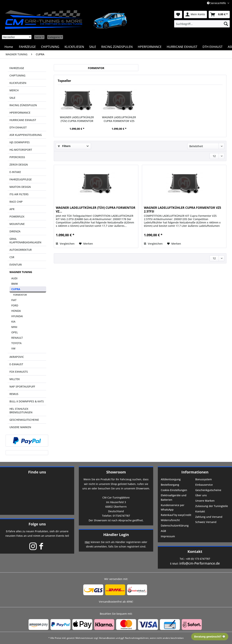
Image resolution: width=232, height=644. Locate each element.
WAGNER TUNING (21, 272)
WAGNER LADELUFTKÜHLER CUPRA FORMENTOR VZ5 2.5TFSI (119, 119)
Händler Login (116, 535)
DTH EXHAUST (18, 127)
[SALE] (93, 47)
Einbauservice (204, 485)
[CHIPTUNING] (50, 47)
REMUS (14, 394)
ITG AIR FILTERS (19, 194)
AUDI (14, 278)
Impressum (168, 536)
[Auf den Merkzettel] (86, 244)
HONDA (16, 311)
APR (12, 209)
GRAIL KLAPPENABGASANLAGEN (25, 241)
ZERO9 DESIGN (19, 165)
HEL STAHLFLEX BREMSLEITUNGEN (21, 411)
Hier (87, 542)
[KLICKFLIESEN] (74, 47)
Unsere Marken (205, 501)
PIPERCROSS (17, 157)
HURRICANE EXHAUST (23, 120)
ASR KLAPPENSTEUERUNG (26, 135)
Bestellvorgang (170, 485)
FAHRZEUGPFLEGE (21, 179)
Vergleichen (65, 244)
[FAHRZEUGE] (27, 47)
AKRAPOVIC (17, 357)
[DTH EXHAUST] (213, 47)
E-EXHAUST (16, 364)
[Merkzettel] (178, 14)
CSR (12, 257)
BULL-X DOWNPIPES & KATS (27, 401)
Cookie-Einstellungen (174, 490)
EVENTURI (16, 265)
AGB (163, 531)
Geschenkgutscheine (208, 490)
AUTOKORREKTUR (21, 250)
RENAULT (17, 338)
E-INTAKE (15, 172)
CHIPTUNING (17, 75)
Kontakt (200, 511)
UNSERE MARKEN (20, 427)
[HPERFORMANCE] (150, 47)
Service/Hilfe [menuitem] (217, 3)
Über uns (201, 495)
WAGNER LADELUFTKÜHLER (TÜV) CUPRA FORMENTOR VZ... (77, 119)
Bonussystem (204, 479)
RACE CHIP (16, 202)
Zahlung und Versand (209, 517)
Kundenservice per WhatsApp (173, 507)
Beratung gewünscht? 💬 (210, 637)
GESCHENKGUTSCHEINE (24, 420)
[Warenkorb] (219, 14)
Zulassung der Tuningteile (212, 506)
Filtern (64, 146)
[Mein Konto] (195, 14)
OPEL (15, 332)
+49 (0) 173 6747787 (198, 559)
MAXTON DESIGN (20, 187)
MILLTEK (15, 379)
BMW (15, 284)
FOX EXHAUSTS (19, 372)
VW (13, 348)
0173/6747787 (121, 516)
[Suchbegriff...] (202, 24)
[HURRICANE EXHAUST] (182, 47)
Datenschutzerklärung (175, 526)
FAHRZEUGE (17, 68)
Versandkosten (107, 638)
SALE (12, 98)
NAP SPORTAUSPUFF (22, 386)
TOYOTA (16, 343)
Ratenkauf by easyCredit (176, 515)
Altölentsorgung (171, 479)
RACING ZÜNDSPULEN (23, 105)
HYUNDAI (17, 316)
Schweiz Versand (206, 522)
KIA (13, 322)
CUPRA (16, 289)
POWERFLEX (17, 216)
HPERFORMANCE (20, 113)
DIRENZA (15, 231)
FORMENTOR (20, 295)
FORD (15, 305)
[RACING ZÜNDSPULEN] (117, 47)
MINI (14, 327)
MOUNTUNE (17, 224)
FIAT (14, 300)
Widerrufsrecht (170, 520)
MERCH (14, 90)
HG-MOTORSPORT (21, 150)
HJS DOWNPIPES (20, 142)
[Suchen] (226, 24)
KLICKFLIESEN (18, 83)
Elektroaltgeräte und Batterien (174, 497)
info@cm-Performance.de (200, 563)
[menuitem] (202, 24)
